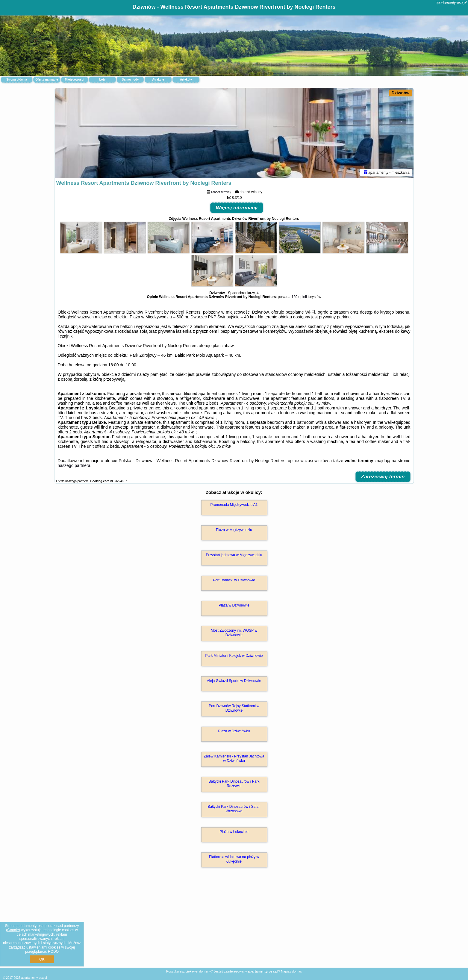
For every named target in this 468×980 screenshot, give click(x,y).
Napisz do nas (291, 971)
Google (13, 930)
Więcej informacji (237, 208)
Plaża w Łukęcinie (234, 832)
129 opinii (299, 297)
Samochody (130, 80)
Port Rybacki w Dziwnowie (234, 580)
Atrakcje (158, 80)
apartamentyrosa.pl (451, 3)
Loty (102, 80)
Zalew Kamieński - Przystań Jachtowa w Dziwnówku (234, 758)
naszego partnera (74, 465)
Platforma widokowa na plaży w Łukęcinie (234, 859)
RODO (53, 952)
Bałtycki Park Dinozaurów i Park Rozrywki (234, 784)
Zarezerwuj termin (383, 477)
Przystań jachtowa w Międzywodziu (234, 555)
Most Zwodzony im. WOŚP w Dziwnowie (234, 633)
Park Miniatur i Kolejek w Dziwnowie (234, 656)
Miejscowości (75, 80)
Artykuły (186, 80)
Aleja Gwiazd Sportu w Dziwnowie (234, 681)
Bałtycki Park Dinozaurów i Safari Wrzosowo (234, 809)
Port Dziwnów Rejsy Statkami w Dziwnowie (234, 708)
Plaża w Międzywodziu (234, 530)
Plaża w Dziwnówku (234, 731)
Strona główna (17, 80)
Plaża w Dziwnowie (234, 605)
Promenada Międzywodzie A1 (234, 505)
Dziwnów (401, 93)
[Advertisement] (234, 924)
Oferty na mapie (47, 80)
